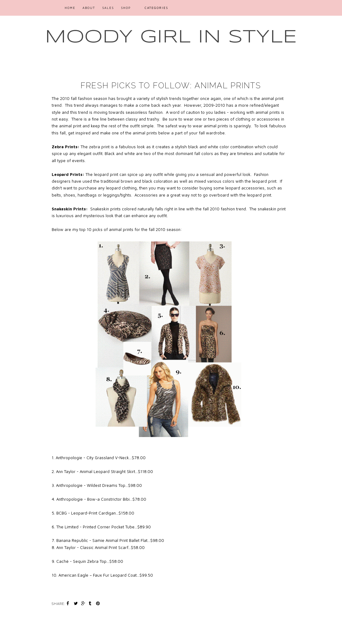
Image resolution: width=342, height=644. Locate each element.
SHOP (126, 8)
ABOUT (89, 8)
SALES (108, 8)
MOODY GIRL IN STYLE (171, 37)
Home (70, 8)
